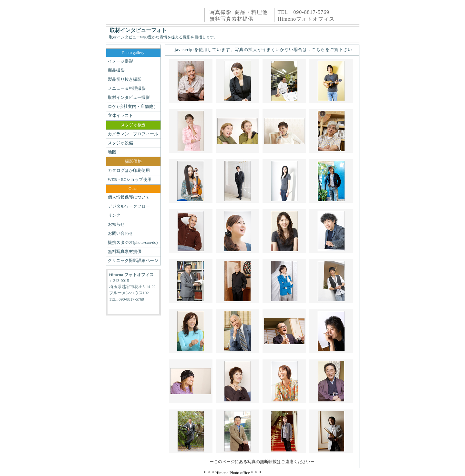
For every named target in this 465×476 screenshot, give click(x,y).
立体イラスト (120, 116)
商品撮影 (116, 70)
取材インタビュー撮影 (129, 98)
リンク (114, 215)
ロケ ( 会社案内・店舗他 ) (132, 107)
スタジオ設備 (120, 143)
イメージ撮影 (120, 61)
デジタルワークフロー (129, 206)
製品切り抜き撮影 (125, 79)
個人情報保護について (129, 197)
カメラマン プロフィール (133, 134)
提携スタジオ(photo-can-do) (133, 243)
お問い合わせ (120, 233)
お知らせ (116, 224)
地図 (112, 152)
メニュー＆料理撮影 (127, 88)
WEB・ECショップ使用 (130, 180)
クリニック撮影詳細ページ (133, 261)
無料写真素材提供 (125, 252)
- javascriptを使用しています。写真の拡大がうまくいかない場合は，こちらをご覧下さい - (264, 50)
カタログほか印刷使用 (129, 171)
